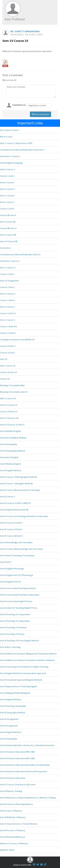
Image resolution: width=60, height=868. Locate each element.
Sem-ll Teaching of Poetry (12, 634)
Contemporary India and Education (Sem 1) (20, 254)
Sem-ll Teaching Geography (13, 706)
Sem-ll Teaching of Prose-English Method (19, 641)
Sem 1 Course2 (7, 196)
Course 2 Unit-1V (8, 313)
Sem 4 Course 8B (8, 235)
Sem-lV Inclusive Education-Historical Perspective (24, 771)
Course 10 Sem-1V (9, 411)
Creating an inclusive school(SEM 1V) (17, 340)
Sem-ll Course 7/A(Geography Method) (18, 477)
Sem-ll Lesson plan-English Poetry (16, 601)
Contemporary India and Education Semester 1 (22, 150)
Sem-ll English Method (10, 470)
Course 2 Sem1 (7, 209)
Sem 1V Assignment (9, 281)
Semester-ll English (9, 457)
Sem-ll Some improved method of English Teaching (24, 667)
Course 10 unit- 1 (8, 346)
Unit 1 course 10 (8, 366)
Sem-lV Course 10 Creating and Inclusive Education (24, 516)
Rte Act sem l (6, 137)
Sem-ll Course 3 (7, 497)
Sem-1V (4, 359)
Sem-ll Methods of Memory (13, 817)
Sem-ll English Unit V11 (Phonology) (17, 575)
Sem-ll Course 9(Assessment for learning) (20, 490)
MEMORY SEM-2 (7, 850)
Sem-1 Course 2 (8, 320)
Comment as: (19, 105)
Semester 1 (6, 248)
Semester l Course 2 (10, 261)
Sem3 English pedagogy (12, 163)
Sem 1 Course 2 (7, 189)
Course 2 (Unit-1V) (8, 326)
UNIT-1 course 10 (8, 398)
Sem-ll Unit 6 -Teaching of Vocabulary (17, 555)
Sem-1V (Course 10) (9, 418)
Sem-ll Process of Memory (13, 830)
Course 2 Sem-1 (8, 300)
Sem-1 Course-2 (8, 294)
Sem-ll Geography (9, 444)
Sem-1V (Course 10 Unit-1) (12, 425)
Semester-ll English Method (13, 438)
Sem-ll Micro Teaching (10, 647)
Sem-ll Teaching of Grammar (13, 627)
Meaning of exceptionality (12, 385)
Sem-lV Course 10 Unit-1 (11, 523)
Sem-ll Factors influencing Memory (16, 804)
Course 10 (5, 379)
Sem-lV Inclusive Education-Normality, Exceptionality (25, 765)
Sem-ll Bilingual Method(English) (15, 693)
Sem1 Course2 (7, 182)
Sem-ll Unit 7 (6, 562)
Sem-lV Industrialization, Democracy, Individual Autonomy (27, 745)
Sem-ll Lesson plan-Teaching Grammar (18, 588)
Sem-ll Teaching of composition (15, 621)
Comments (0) (9, 80)
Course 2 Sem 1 (7, 274)
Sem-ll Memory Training (11, 791)
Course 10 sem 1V (8, 372)
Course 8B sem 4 (8, 215)
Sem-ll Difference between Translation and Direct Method (27, 660)
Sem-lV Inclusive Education (13, 778)
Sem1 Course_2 (8, 169)
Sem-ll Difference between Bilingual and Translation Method (28, 654)
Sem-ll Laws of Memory (11, 811)
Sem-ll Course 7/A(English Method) (16, 483)
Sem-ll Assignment (9, 726)
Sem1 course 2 (7, 202)
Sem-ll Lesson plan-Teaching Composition (20, 595)
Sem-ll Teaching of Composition (15, 614)
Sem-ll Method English (10, 431)
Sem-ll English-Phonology (12, 569)
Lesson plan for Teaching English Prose (19, 608)
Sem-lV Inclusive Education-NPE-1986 (17, 752)
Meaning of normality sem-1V (14, 392)
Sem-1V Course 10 (9, 405)
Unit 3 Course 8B (8, 222)
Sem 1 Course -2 (8, 268)
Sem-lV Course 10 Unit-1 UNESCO (15, 503)
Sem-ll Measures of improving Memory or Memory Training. (28, 798)
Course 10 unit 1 (8, 353)
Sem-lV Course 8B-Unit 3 (11, 536)
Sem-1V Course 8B (9, 241)
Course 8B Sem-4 (8, 228)
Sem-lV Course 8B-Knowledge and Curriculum (21, 549)
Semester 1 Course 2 (10, 156)
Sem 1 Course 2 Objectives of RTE (16, 143)
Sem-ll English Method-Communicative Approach (23, 673)
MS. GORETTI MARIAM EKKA (25, 31)
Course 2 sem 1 (7, 176)
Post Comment (40, 114)
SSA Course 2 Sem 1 (10, 130)
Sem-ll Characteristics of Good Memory (19, 824)
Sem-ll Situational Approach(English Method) (21, 680)
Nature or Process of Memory (14, 843)
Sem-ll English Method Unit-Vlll (14, 510)
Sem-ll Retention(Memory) (12, 837)
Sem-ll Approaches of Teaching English (18, 686)
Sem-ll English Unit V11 (11, 582)
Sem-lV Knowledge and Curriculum (16, 542)
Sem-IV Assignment (9, 719)
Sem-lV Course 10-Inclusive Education (18, 785)
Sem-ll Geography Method (12, 451)
